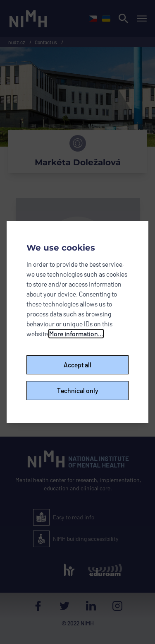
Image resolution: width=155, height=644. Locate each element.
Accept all (77, 365)
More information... (76, 334)
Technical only (78, 390)
